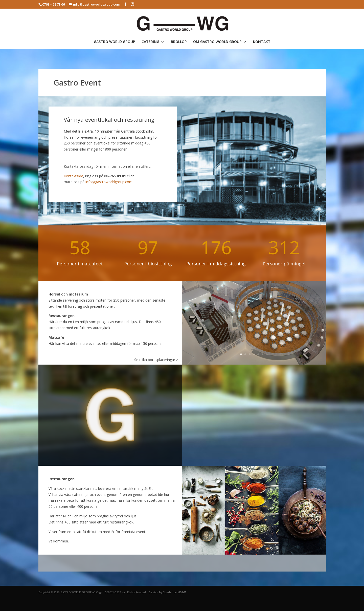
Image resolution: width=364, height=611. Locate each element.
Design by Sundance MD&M (167, 592)
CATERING (150, 42)
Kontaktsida (73, 176)
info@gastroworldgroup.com (109, 182)
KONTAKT (262, 42)
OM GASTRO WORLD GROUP (217, 42)
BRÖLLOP (179, 42)
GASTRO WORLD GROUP (114, 42)
